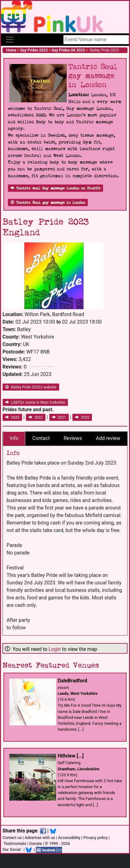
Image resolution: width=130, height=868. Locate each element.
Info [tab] (14, 438)
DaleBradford (72, 681)
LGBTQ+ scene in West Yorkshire (35, 402)
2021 (59, 417)
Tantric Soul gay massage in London (48, 203)
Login (55, 649)
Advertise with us (40, 838)
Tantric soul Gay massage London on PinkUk (55, 188)
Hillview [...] (71, 756)
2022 (36, 417)
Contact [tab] (41, 438)
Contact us (12, 838)
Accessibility (69, 838)
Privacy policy (95, 838)
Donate (36, 844)
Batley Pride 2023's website (31, 387)
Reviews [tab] (73, 438)
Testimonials (15, 844)
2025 (12, 417)
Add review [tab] (108, 438)
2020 (82, 417)
